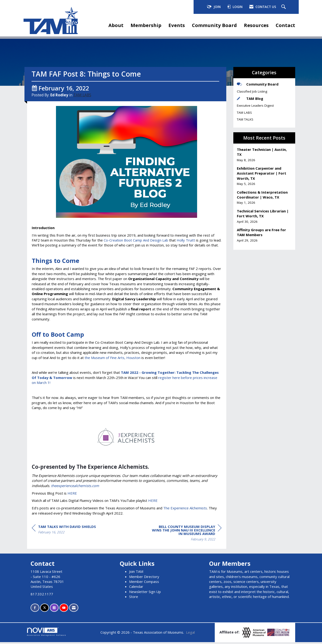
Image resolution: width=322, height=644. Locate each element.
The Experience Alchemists (185, 510)
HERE (72, 495)
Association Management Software (47, 633)
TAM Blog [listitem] (250, 98)
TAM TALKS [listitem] (245, 119)
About (116, 25)
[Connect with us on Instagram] (54, 610)
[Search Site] (284, 7)
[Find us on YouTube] (64, 610)
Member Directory (144, 578)
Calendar (136, 588)
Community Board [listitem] (258, 84)
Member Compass (144, 583)
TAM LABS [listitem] (244, 113)
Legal (190, 634)
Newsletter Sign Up (145, 593)
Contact (285, 25)
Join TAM (136, 573)
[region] (186, 535)
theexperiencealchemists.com (75, 487)
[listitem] (264, 155)
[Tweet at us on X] (45, 610)
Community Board (214, 25)
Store (134, 598)
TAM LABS (82, 97)
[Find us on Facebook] (35, 610)
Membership (146, 25)
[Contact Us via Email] (74, 610)
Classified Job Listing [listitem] (252, 91)
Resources (256, 25)
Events (177, 25)
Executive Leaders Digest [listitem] (255, 105)
